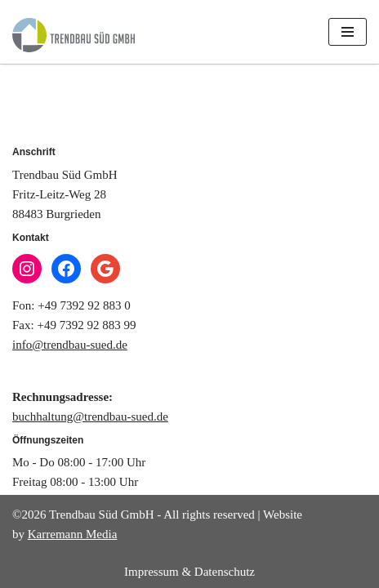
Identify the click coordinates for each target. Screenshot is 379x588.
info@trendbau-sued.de (70, 345)
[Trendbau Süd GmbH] (74, 35)
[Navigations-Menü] (348, 32)
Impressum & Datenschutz (189, 572)
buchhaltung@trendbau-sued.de (90, 416)
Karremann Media (73, 534)
